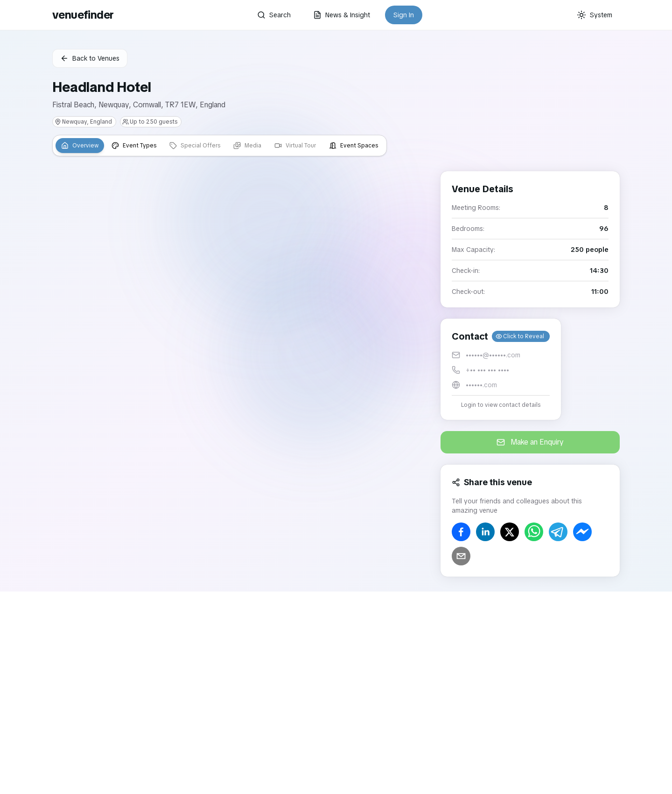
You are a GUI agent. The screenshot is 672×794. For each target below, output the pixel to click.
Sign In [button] (404, 15)
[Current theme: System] (595, 15)
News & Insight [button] (342, 15)
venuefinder (83, 15)
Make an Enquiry (530, 442)
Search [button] (274, 15)
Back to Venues (90, 58)
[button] (501, 369)
